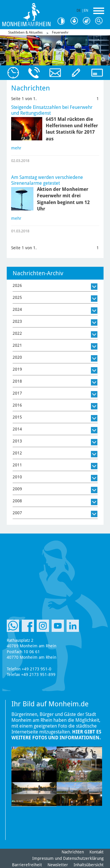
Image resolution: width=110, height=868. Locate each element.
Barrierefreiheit (27, 865)
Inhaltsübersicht (89, 865)
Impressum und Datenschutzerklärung (68, 858)
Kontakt (97, 852)
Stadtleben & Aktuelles (25, 32)
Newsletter (58, 865)
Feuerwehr (60, 32)
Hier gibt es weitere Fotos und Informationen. (56, 735)
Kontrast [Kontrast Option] (63, 21)
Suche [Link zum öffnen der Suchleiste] (100, 21)
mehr (16, 148)
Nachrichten (73, 852)
